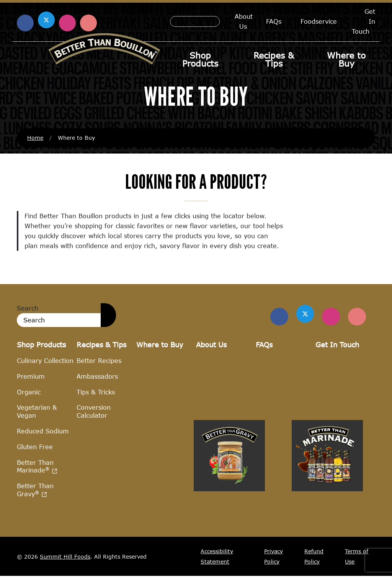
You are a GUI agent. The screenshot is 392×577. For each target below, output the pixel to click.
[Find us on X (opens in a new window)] (46, 20)
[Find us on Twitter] (302, 314)
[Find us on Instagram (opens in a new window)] (67, 23)
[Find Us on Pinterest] (356, 317)
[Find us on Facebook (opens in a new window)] (25, 23)
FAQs (274, 21)
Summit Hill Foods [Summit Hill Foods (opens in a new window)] (65, 557)
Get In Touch (337, 345)
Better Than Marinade (37, 467)
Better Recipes (99, 361)
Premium (31, 377)
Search (28, 308)
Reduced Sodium (43, 432)
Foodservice (319, 21)
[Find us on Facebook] (275, 317)
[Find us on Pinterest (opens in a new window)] (88, 23)
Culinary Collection (45, 361)
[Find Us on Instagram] (329, 317)
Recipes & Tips (274, 59)
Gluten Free (35, 447)
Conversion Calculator (94, 412)
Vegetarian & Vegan (37, 412)
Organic (29, 392)
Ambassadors (97, 377)
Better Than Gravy (35, 490)
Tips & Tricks (96, 392)
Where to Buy (346, 59)
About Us (244, 21)
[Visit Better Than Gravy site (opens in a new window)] (229, 532)
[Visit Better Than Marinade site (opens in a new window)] (327, 532)
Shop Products (200, 59)
